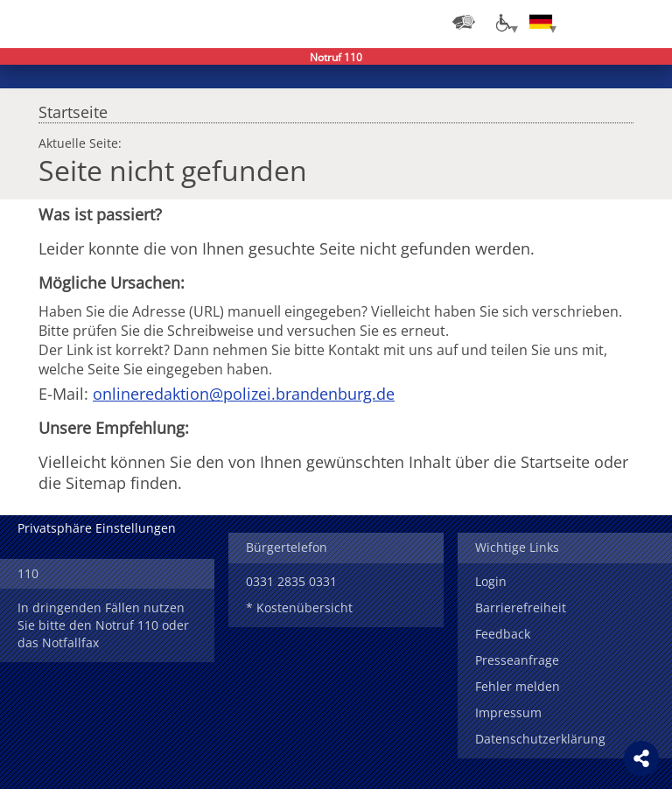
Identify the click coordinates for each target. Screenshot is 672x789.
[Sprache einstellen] (541, 22)
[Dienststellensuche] (464, 22)
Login (491, 581)
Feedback (503, 634)
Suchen (611, 22)
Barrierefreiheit (521, 607)
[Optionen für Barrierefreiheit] (502, 22)
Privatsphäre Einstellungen (97, 528)
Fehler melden (518, 686)
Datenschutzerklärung (540, 739)
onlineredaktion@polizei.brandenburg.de (244, 394)
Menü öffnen (646, 22)
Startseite (73, 108)
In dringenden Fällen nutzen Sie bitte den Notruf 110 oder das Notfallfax (103, 625)
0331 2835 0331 (291, 581)
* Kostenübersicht (299, 607)
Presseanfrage (517, 660)
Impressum (508, 712)
